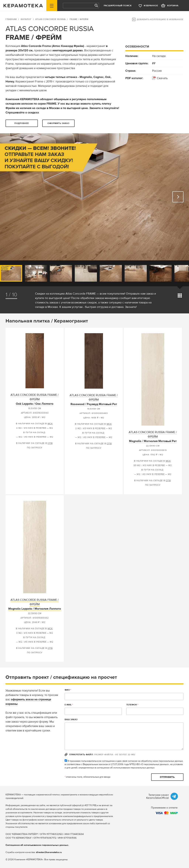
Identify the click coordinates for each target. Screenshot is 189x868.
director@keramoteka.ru (49, 852)
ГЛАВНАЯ (11, 19)
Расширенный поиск (118, 6)
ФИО (68, 690)
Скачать (162, 78)
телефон (132, 705)
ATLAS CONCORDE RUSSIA (50, 19)
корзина (173, 6)
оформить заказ (58, 123)
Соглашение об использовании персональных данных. (37, 845)
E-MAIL (69, 705)
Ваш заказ (71, 720)
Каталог (26, 19)
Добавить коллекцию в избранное (160, 19)
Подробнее (22, 123)
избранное (151, 6)
